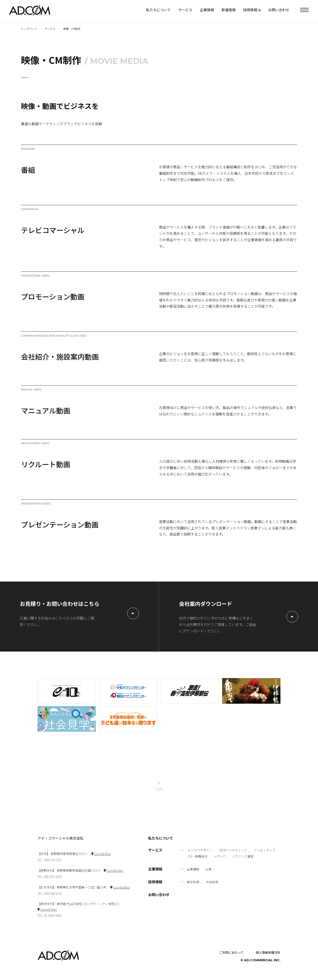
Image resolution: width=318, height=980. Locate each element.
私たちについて (158, 10)
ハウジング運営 (243, 856)
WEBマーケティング (233, 850)
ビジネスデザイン (200, 850)
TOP (159, 789)
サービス (185, 10)
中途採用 (212, 882)
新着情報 (229, 10)
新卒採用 (193, 882)
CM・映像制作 (198, 856)
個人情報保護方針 (268, 952)
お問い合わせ (279, 10)
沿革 (208, 869)
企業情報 (207, 10)
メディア (220, 856)
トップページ (29, 29)
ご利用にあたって (232, 952)
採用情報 (155, 882)
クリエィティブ (264, 850)
